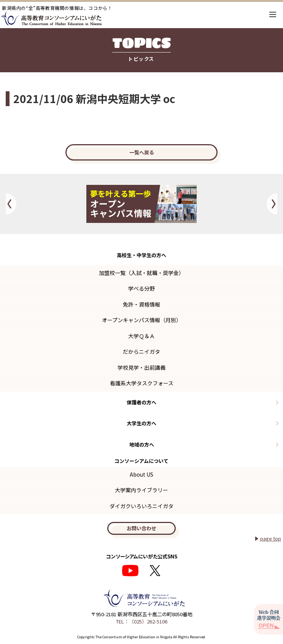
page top (271, 538)
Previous (11, 204)
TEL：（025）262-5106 (142, 621)
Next (272, 204)
